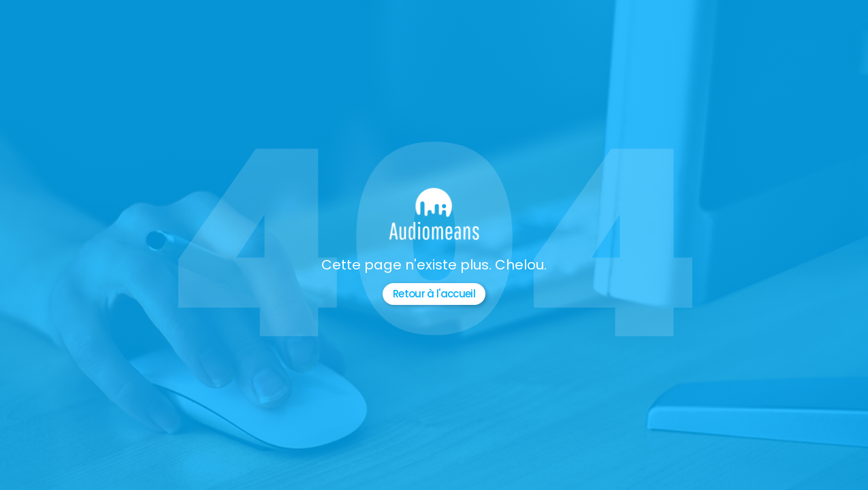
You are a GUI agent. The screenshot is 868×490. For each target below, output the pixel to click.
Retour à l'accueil (434, 294)
